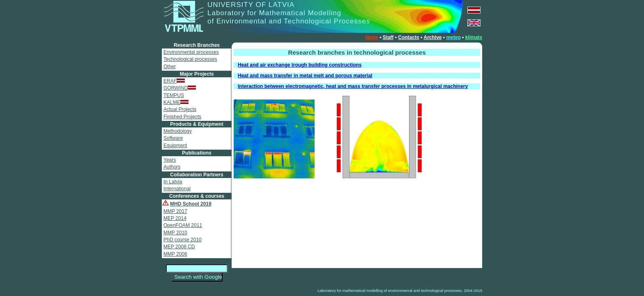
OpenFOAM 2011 (183, 225)
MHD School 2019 (191, 204)
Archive (432, 37)
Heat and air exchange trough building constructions (300, 65)
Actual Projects (180, 109)
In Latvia (173, 182)
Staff (388, 37)
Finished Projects (182, 117)
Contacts (408, 37)
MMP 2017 (175, 211)
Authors (172, 167)
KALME (176, 102)
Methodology (178, 131)
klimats (474, 37)
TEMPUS (174, 95)
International (177, 189)
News (371, 37)
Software (173, 138)
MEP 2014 (175, 218)
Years (170, 160)
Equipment (175, 146)
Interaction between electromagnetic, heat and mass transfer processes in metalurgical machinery (353, 86)
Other (170, 67)
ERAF (174, 81)
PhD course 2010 (183, 240)
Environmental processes (191, 52)
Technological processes (190, 59)
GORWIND (180, 88)
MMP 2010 (175, 233)
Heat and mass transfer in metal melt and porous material (305, 76)
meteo (453, 37)
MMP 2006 (175, 254)
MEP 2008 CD (179, 247)
